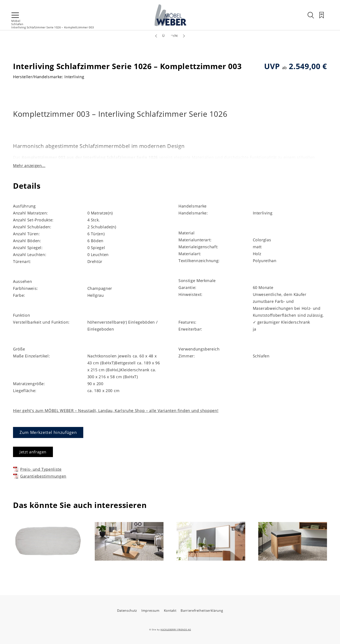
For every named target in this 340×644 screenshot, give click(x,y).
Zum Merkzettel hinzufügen (48, 432)
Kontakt (170, 610)
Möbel (16, 21)
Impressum (150, 610)
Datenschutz (127, 610)
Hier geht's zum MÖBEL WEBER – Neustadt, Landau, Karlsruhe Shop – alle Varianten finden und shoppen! (116, 410)
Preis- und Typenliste (37, 469)
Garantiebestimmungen (40, 476)
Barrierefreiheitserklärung (202, 610)
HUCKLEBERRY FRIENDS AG (176, 629)
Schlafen (17, 24)
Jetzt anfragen (33, 452)
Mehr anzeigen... (29, 165)
